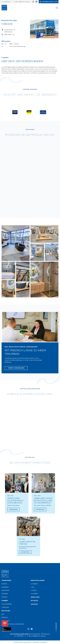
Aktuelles (34, 601)
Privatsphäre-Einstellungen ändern (13, 624)
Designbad (5, 594)
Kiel (33, 587)
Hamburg (35, 584)
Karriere (5, 601)
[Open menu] (57, 8)
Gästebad (4, 597)
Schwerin (35, 594)
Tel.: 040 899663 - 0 (6, 2)
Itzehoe (34, 590)
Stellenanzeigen (7, 604)
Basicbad (4, 584)
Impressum (5, 617)
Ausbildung (5, 607)
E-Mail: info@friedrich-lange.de (22, 2)
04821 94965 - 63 (9, 35)
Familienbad (5, 587)
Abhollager (35, 597)
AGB (3, 614)
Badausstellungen (38, 580)
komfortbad (5, 590)
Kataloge (34, 604)
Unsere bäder (6, 580)
